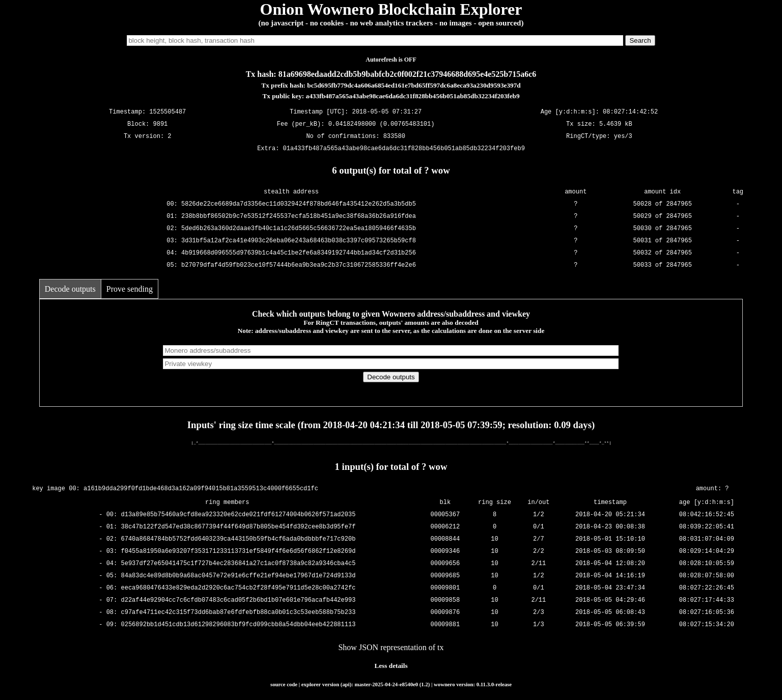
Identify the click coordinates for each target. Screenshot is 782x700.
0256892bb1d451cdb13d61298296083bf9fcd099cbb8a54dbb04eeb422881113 (239, 624)
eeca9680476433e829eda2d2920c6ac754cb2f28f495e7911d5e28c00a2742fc (239, 588)
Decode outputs (70, 289)
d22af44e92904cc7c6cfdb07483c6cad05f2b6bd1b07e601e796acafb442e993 (239, 600)
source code (284, 684)
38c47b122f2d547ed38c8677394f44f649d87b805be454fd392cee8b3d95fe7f (239, 527)
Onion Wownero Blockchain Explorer (391, 9)
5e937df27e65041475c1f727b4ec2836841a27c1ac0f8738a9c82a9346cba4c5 (239, 563)
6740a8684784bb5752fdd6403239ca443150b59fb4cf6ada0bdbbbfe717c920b (239, 539)
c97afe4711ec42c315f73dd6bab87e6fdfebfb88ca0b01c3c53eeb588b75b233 (239, 612)
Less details (391, 666)
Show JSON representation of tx (391, 647)
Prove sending (130, 289)
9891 (161, 124)
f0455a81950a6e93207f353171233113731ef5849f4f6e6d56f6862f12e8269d (239, 551)
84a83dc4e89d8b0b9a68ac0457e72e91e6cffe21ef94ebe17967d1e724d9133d (239, 576)
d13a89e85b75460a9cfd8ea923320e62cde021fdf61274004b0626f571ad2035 (239, 514)
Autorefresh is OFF (391, 60)
